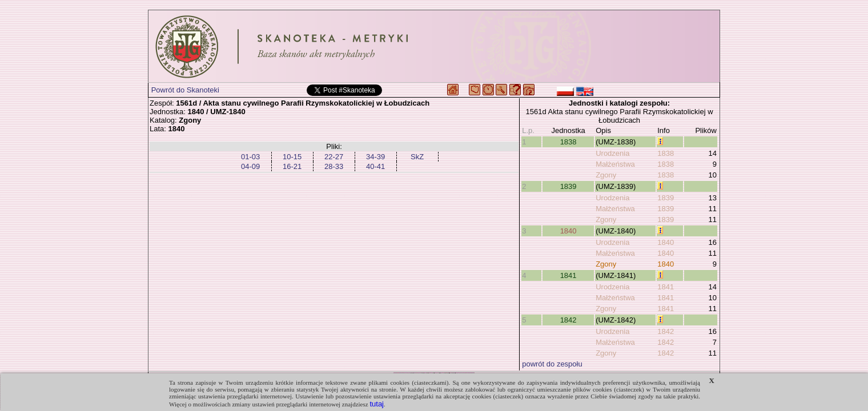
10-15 (292, 157)
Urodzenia (612, 153)
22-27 (334, 157)
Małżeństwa (615, 164)
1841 (568, 275)
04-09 (250, 166)
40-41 (375, 166)
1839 (568, 186)
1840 (568, 231)
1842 (568, 320)
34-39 (375, 157)
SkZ (417, 157)
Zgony (606, 175)
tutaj (377, 404)
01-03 (250, 157)
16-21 (292, 166)
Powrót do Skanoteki (185, 90)
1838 (568, 142)
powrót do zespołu (552, 364)
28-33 (334, 166)
